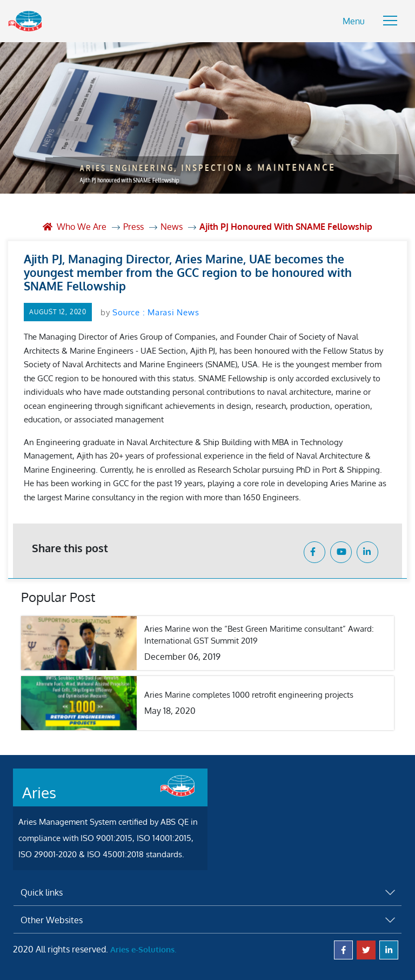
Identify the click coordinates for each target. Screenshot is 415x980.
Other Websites (52, 920)
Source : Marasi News (156, 312)
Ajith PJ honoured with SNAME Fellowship (286, 227)
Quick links (42, 892)
